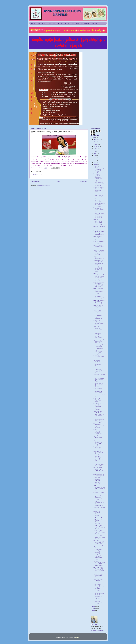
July (95, 151)
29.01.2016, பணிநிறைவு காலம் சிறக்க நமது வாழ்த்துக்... (99, 222)
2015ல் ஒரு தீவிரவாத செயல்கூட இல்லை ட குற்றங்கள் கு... (98, 514)
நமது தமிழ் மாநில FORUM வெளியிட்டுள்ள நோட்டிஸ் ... (99, 521)
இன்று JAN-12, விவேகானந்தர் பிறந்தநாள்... (98, 453)
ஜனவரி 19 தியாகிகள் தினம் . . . (99, 356)
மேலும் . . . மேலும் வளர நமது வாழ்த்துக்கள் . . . (99, 497)
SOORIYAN (95, 624)
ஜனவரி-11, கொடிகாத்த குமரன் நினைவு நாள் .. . (98, 458)
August (96, 149)
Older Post (83, 182)
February (96, 162)
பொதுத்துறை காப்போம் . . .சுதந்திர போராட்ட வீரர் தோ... (99, 586)
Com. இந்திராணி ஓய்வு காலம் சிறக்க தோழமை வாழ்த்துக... (99, 291)
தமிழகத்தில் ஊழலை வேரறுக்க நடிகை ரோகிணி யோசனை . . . (99, 593)
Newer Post (35, 182)
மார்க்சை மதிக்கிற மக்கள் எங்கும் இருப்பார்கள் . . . (99, 385)
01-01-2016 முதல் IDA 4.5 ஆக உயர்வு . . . (98, 580)
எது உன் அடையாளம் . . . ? (99, 437)
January (96, 165)
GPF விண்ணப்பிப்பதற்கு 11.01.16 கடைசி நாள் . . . (99, 488)
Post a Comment (38, 175)
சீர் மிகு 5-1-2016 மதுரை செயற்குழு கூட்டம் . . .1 (99, 532)
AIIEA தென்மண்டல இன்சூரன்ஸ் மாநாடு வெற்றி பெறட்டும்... (99, 284)
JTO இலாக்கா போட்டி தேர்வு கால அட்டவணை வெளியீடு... (99, 183)
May (95, 155)
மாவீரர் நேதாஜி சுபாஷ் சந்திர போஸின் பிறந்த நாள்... (99, 269)
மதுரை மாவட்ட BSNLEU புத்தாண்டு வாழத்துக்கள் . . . (99, 601)
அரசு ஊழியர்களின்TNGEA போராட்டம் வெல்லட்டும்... (99, 275)
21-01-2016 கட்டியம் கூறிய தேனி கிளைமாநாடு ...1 (99, 296)
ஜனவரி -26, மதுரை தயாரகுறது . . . (99, 242)
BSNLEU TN (75, 23)
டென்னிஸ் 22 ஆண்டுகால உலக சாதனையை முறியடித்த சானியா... (99, 406)
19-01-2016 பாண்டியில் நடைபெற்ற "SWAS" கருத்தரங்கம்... (98, 335)
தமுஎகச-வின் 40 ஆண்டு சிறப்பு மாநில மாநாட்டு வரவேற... (99, 425)
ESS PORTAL (85, 23)
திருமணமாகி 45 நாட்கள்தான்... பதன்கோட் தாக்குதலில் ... (98, 552)
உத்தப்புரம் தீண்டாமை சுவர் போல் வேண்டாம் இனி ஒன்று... (99, 202)
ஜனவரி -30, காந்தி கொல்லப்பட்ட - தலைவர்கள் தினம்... (99, 189)
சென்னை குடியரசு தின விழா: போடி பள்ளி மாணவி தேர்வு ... (99, 262)
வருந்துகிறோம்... (98, 280)
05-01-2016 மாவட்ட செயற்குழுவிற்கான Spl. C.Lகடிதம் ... (99, 570)
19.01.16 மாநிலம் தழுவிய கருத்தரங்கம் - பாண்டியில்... (98, 351)
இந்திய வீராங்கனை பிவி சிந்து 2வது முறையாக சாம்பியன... (99, 252)
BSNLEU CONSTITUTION (61, 23)
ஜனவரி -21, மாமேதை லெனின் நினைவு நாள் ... (99, 323)
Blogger (77, 637)
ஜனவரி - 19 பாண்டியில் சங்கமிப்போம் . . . (99, 447)
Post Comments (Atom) (44, 185)
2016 (94, 138)
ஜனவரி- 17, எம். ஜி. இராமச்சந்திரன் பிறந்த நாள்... (99, 380)
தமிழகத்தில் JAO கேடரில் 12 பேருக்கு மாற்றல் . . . (99, 209)
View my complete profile (97, 631)
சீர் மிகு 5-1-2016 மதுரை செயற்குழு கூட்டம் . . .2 (99, 527)
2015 (94, 606)
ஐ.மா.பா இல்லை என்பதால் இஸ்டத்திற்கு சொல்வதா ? (98, 390)
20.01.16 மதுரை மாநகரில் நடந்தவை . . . (98, 317)
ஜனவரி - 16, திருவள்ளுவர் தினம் (98, 400)
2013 (94, 611)
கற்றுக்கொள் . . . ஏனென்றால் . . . (99, 257)
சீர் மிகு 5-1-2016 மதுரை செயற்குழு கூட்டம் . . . (99, 537)
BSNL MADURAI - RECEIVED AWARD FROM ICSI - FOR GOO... (99, 470)
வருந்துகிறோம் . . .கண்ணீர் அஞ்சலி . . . (99, 238)
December (97, 140)
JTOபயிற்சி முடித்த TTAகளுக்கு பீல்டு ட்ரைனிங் (99, 476)
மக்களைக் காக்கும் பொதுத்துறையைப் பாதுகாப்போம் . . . (99, 196)
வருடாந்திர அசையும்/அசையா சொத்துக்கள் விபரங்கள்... (98, 363)
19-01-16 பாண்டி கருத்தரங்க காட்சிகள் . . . (98, 312)
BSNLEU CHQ (47, 23)
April (95, 158)
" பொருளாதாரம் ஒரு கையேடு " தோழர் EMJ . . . (98, 442)
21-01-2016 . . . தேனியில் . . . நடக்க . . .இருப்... (99, 328)
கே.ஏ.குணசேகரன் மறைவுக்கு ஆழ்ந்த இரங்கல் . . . (99, 370)
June (95, 153)
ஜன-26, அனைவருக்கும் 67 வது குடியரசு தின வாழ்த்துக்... (99, 232)
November (97, 142)
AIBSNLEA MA (35, 23)
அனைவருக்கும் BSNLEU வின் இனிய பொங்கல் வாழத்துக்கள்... (99, 414)
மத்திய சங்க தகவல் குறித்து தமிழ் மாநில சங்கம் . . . (99, 341)
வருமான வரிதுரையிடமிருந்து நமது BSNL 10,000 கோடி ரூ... (99, 563)
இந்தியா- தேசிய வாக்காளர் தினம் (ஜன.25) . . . (99, 247)
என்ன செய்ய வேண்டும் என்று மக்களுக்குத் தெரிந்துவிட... (99, 169)
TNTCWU (95, 23)
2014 (94, 608)
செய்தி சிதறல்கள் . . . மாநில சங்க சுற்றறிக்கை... (99, 557)
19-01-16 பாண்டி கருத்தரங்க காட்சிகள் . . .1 (98, 307)
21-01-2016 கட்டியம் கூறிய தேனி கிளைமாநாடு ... (99, 302)
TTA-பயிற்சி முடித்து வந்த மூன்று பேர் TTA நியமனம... (99, 542)
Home (59, 182)
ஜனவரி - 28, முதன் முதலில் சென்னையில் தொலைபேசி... (99, 215)
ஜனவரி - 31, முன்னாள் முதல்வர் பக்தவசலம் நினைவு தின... (98, 176)
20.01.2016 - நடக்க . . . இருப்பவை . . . (99, 346)
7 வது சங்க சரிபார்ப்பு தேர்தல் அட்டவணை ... (99, 464)
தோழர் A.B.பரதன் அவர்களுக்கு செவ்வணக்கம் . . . (99, 575)
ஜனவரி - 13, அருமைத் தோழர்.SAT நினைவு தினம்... (99, 432)
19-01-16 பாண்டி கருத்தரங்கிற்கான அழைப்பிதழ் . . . (99, 419)
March (96, 160)
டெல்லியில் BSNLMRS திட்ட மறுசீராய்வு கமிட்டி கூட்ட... (99, 481)
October (96, 144)
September (97, 146)
